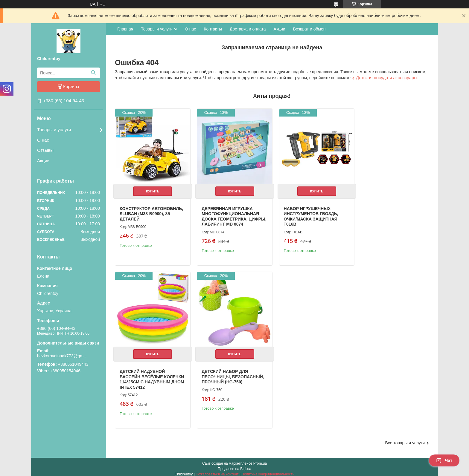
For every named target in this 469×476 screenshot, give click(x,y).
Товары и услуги (54, 130)
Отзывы (45, 150)
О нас (43, 140)
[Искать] (93, 73)
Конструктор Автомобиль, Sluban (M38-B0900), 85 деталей (151, 212)
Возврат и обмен (309, 29)
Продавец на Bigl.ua (234, 465)
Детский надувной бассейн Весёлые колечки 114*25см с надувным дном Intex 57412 (386, 217)
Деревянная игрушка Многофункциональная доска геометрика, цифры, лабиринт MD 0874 (230, 214)
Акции (43, 161)
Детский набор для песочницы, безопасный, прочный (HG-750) (151, 378)
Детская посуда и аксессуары (387, 78)
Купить (152, 189)
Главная (125, 29)
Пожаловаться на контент (217, 470)
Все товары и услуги (405, 439)
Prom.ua (260, 460)
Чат (444, 460)
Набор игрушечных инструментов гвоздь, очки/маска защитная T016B (307, 214)
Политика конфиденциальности (268, 470)
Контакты (213, 29)
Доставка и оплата (248, 29)
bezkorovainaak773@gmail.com (63, 356)
